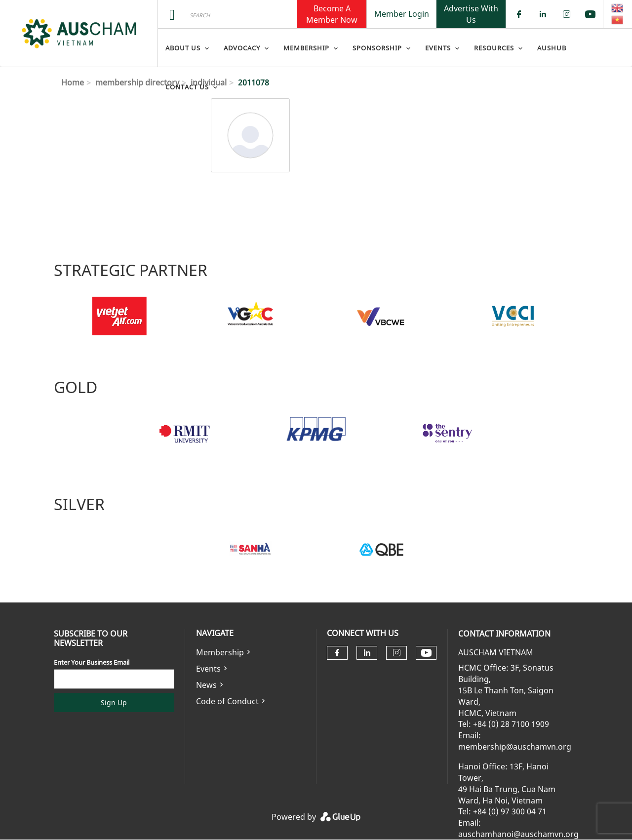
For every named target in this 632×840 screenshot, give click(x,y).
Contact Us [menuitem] (187, 87)
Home (73, 82)
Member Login (402, 14)
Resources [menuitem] (494, 48)
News (206, 685)
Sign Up (114, 702)
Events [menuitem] (438, 48)
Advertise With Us (471, 14)
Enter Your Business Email (92, 662)
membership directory (137, 82)
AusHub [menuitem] (552, 48)
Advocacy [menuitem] (242, 48)
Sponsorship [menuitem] (377, 48)
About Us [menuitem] (183, 48)
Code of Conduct (227, 701)
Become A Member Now (332, 14)
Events (208, 669)
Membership (220, 652)
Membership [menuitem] (306, 48)
